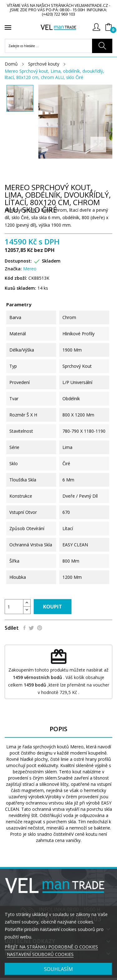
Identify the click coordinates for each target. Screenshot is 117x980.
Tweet (31, 628)
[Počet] (14, 607)
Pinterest (40, 628)
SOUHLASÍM (58, 969)
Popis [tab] (58, 729)
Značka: (13, 269)
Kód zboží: (16, 278)
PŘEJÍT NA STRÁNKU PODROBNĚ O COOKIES (51, 947)
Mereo (30, 269)
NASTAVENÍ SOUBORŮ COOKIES (40, 954)
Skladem (51, 261)
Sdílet (24, 628)
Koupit (53, 607)
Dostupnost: (18, 261)
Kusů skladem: (20, 288)
